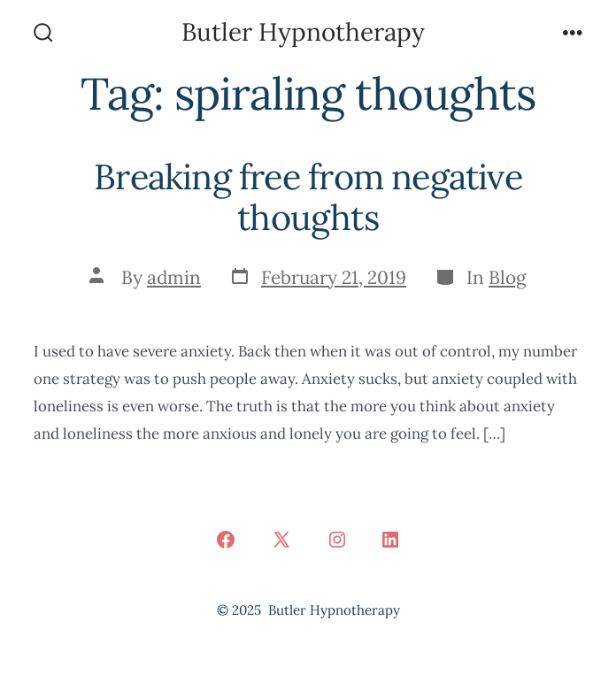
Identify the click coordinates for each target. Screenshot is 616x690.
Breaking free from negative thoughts (308, 197)
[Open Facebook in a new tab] (226, 540)
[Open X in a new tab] (281, 540)
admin (174, 277)
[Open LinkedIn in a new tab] (390, 540)
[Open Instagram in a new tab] (337, 540)
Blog (508, 277)
